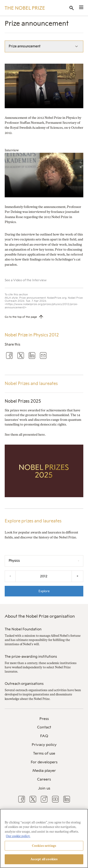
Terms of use (44, 753)
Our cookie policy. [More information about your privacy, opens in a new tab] (18, 836)
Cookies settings (44, 846)
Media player (44, 771)
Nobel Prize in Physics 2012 (32, 335)
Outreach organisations (24, 684)
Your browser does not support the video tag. (44, 86)
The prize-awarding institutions (31, 657)
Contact (44, 727)
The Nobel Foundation (23, 629)
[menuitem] (44, 719)
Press (44, 719)
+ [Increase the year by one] (77, 576)
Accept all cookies (44, 859)
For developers (44, 762)
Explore (44, 591)
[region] (44, 838)
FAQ (44, 736)
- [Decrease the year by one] (10, 576)
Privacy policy (44, 745)
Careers (44, 779)
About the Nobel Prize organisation (40, 616)
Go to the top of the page (21, 317)
